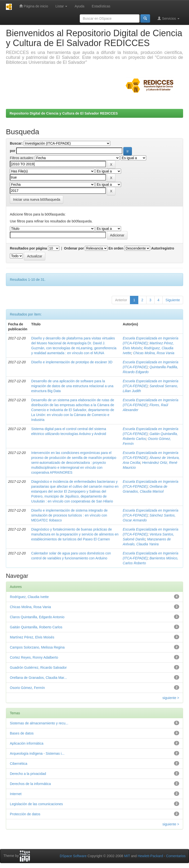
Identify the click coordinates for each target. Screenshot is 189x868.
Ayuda (79, 6)
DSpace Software (73, 856)
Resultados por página (28, 248)
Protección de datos (25, 814)
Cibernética (19, 764)
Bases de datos (22, 733)
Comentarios (176, 856)
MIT (127, 856)
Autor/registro (163, 248)
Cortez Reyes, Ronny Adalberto (34, 657)
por (13, 151)
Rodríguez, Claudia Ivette (29, 597)
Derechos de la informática (30, 784)
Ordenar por (74, 248)
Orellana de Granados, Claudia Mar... (38, 678)
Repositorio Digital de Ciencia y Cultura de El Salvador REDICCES (64, 113)
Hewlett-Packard (150, 856)
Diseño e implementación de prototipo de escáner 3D (72, 362)
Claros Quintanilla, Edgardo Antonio (37, 617)
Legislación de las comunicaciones (36, 804)
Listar (61, 6)
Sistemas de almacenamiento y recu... (39, 723)
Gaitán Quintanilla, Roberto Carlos (36, 627)
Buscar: (16, 143)
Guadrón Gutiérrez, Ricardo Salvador (38, 668)
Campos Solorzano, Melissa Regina (37, 647)
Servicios (168, 18)
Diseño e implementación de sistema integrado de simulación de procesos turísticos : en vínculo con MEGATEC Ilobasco (70, 515)
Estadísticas (101, 6)
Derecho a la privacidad (28, 774)
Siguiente (173, 300)
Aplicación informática (27, 743)
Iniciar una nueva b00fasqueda (37, 200)
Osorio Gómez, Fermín (27, 688)
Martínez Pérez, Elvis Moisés (32, 637)
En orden (116, 248)
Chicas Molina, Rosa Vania (154, 353)
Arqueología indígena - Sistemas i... (37, 753)
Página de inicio (34, 6)
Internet (16, 794)
